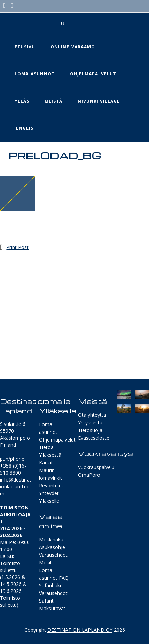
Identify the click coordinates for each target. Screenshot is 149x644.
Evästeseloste (94, 438)
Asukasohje (52, 547)
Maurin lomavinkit (50, 474)
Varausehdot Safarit (53, 597)
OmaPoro (89, 475)
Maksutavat (52, 608)
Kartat (46, 463)
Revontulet (51, 486)
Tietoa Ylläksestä (50, 451)
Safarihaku (51, 585)
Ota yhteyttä (92, 415)
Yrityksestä (90, 423)
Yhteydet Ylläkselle (49, 497)
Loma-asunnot (48, 428)
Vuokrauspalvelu (96, 467)
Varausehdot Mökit (53, 559)
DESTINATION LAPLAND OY (80, 630)
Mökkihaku (51, 539)
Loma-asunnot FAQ (54, 574)
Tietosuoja (90, 430)
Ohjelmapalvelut (57, 440)
